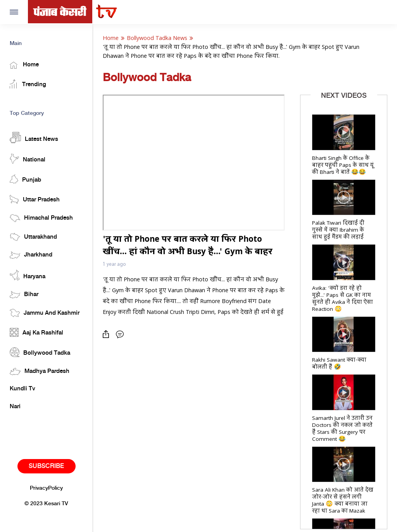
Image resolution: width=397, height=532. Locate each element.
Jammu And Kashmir (45, 313)
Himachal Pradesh (41, 218)
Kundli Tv (22, 389)
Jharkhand (31, 255)
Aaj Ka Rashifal (36, 332)
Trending (28, 84)
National (28, 159)
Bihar (24, 295)
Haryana (28, 275)
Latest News (34, 138)
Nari (15, 407)
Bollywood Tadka (40, 352)
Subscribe (46, 466)
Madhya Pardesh (40, 372)
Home (24, 65)
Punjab (25, 179)
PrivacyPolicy (46, 488)
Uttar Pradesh (35, 199)
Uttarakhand (33, 237)
